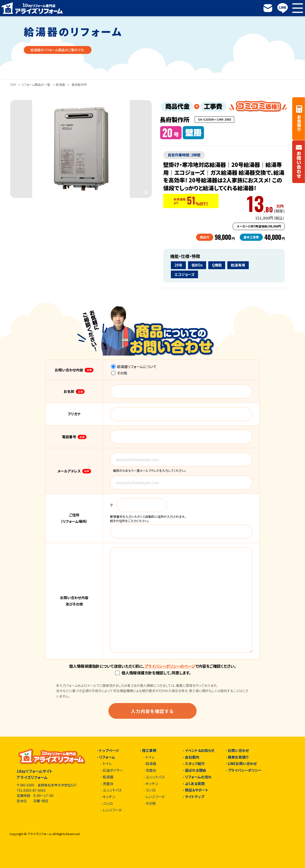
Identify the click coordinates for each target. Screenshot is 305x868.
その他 (119, 373)
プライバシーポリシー (245, 770)
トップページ (109, 751)
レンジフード (112, 810)
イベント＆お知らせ (200, 751)
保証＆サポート (197, 790)
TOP (13, 85)
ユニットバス (112, 790)
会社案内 (192, 757)
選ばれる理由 (196, 770)
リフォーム (107, 757)
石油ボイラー (113, 770)
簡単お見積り (238, 757)
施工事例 (149, 751)
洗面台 (108, 784)
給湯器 (60, 85)
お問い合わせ (238, 751)
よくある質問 (195, 784)
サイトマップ (195, 797)
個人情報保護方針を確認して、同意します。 (153, 673)
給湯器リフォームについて (134, 367)
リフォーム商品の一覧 (36, 85)
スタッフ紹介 (195, 764)
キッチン (109, 797)
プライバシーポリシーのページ (170, 666)
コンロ (108, 804)
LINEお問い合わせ (242, 764)
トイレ (107, 764)
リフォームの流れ (198, 777)
